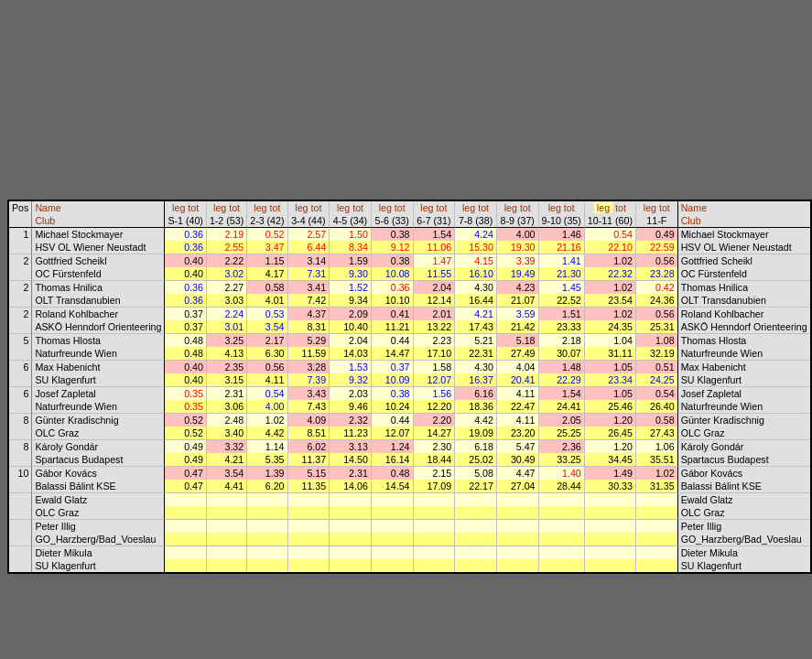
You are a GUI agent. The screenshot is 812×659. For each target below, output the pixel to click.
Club (45, 221)
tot (193, 208)
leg (179, 208)
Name (48, 208)
